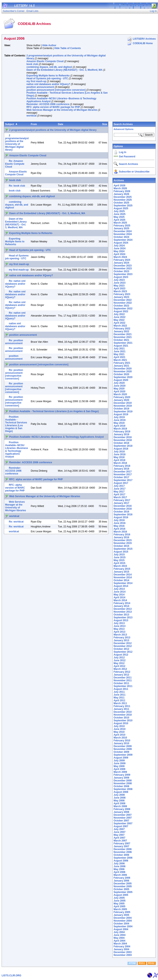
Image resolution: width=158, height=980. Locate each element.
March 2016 (120, 532)
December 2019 (123, 403)
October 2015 (121, 546)
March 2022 (120, 326)
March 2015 (120, 566)
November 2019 (123, 406)
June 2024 (120, 248)
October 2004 (121, 924)
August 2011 (121, 689)
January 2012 (121, 675)
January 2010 (121, 743)
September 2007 (123, 823)
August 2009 (121, 758)
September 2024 (123, 240)
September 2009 (123, 755)
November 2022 (123, 303)
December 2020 (123, 369)
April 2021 (119, 357)
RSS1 (142, 963)
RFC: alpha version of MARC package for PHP (53, 107)
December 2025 (123, 197)
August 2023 (121, 277)
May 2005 (119, 904)
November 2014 (123, 577)
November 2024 (123, 234)
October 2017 (121, 477)
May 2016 (119, 526)
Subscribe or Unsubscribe (134, 172)
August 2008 (121, 792)
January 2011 (121, 709)
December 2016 (123, 506)
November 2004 (123, 921)
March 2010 (120, 738)
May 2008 (119, 801)
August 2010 (121, 723)
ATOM (132, 963)
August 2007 (121, 826)
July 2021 (119, 349)
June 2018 (120, 454)
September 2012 (123, 652)
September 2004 (123, 926)
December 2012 (123, 643)
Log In (123, 152)
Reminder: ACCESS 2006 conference (48, 104)
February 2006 (122, 878)
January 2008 (121, 812)
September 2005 (123, 892)
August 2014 (121, 586)
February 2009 (122, 775)
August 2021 (121, 346)
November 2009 (123, 749)
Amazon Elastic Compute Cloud (45, 61)
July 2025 (119, 211)
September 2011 (123, 686)
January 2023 (121, 297)
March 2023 (120, 291)
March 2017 (120, 497)
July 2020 (119, 383)
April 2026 (119, 186)
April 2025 (119, 220)
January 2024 (121, 263)
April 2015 (119, 563)
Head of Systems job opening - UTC (47, 78)
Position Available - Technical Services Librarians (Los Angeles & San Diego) (54, 411)
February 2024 (122, 260)
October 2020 (121, 374)
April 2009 (119, 769)
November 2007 (123, 818)
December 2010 (123, 712)
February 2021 (122, 363)
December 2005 (123, 884)
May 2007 (119, 835)
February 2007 (122, 844)
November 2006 (123, 852)
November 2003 (123, 955)
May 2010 (119, 732)
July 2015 (119, 555)
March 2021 (120, 360)
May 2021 (119, 354)
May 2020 (119, 389)
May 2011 (119, 698)
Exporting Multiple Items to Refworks (48, 76)
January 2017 (121, 503)
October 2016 (121, 512)
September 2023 (123, 274)
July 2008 (119, 795)
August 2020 (121, 380)
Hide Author (49, 45)
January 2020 (121, 400)
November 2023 (123, 268)
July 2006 (119, 864)
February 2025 (122, 226)
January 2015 (121, 572)
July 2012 (119, 658)
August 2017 (121, 483)
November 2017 (123, 474)
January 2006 (121, 881)
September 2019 (123, 412)
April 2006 (119, 872)
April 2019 (119, 426)
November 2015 (123, 543)
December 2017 (123, 472)
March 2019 (120, 429)
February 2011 (122, 706)
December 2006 (123, 849)
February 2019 (122, 432)
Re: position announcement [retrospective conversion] (14, 374)
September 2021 (123, 343)
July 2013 (119, 623)
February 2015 (122, 569)
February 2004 (122, 946)
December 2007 (123, 815)
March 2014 (120, 600)
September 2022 (123, 309)
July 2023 (119, 280)
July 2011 (119, 692)
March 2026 (120, 188)
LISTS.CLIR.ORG (11, 976)
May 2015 (119, 560)
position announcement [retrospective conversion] (56, 90)
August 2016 (121, 517)
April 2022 (119, 323)
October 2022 (121, 306)
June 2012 (120, 660)
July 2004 (119, 932)
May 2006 (119, 869)
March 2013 (120, 635)
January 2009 (121, 778)
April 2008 (119, 803)
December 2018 (123, 437)
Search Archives (123, 124)
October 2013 (121, 615)
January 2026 (121, 194)
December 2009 (123, 746)
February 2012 (122, 672)
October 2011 (121, 683)
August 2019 (121, 414)
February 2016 (122, 535)
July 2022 (119, 314)
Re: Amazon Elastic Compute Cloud (15, 164)
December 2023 (123, 266)
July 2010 (119, 726)
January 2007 (121, 846)
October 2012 (121, 649)
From (34, 124)
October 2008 (121, 786)
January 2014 (121, 606)
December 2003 (123, 952)
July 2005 (119, 898)
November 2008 (123, 783)
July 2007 (119, 829)
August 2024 (121, 243)
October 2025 (121, 203)
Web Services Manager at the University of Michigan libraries (62, 110)
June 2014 (120, 592)
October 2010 (121, 718)
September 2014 (123, 583)
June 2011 (120, 695)
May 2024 (119, 251)
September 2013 (123, 618)
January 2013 (121, 640)
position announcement (40, 87)
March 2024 (120, 257)
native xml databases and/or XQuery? (48, 84)
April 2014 (119, 597)
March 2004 (120, 944)
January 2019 (121, 434)
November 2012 (123, 646)
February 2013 (122, 638)
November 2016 (123, 509)
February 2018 (122, 466)
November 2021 (123, 337)
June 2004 (120, 935)
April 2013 (119, 632)
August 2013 (121, 620)
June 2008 (120, 798)
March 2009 (120, 772)
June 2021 (120, 351)
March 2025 (120, 223)
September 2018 (123, 446)
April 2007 (119, 838)
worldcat (31, 116)
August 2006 (121, 861)
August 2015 (121, 552)
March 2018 (120, 463)
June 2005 (120, 901)
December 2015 (123, 540)
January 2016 (121, 537)
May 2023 (119, 286)
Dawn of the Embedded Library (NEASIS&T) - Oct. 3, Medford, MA (64, 70)
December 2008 (123, 781)
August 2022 (121, 311)
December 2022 (123, 300)
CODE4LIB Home (143, 43)
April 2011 (119, 700)
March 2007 (120, 841)
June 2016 (120, 523)
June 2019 (120, 420)
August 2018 (121, 449)
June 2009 (120, 763)
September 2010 (123, 720)
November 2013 (123, 612)
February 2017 (122, 500)
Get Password (127, 157)
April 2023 (119, 289)
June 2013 (120, 626)
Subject (10, 124)
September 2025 (123, 206)
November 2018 (123, 440)
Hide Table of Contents (68, 48)
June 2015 (120, 557)
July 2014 (119, 589)
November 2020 (123, 371)
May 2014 (119, 595)
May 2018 (119, 457)
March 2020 (120, 394)
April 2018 (119, 460)
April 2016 (119, 529)
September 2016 (123, 515)
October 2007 (121, 821)
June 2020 (120, 386)
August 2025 (121, 208)
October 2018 (121, 443)
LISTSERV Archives (144, 39)
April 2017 (119, 494)
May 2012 (119, 663)
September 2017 (123, 480)
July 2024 (119, 246)
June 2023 (120, 283)
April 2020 (119, 392)
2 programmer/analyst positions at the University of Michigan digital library (53, 130)
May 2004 (119, 938)
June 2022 (120, 317)
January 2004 (121, 949)
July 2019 (119, 417)
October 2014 (121, 580)
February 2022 (122, 329)
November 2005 (123, 886)
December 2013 (123, 609)
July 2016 (119, 520)
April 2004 (119, 941)
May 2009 (119, 766)
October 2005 (121, 889)
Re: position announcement (14, 342)
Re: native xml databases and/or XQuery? (15, 284)
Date (61, 124)
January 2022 (121, 331)
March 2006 (120, 875)
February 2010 (122, 741)
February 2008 (122, 809)
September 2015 (123, 549)
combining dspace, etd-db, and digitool (49, 67)
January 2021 (121, 366)
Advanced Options (124, 129)
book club (32, 64)
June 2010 (120, 729)
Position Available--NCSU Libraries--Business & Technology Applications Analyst (57, 437)
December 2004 (123, 918)
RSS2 (151, 963)
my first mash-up (36, 81)
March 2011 (120, 703)
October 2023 (121, 271)
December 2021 (123, 334)
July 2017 (119, 486)
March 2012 (120, 669)
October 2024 (121, 237)
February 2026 (122, 191)
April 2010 (119, 735)
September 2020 (123, 377)
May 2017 (119, 492)
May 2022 (119, 320)
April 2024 (119, 254)
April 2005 (119, 906)
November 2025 (123, 200)
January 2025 (121, 228)
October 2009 (121, 752)
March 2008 (120, 806)
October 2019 (121, 409)
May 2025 (119, 217)
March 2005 (120, 909)
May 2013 (119, 629)
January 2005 (121, 915)
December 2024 (123, 231)
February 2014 (122, 603)
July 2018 (119, 452)
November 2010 (123, 715)
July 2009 (119, 761)
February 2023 (122, 294)
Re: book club (17, 186)
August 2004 (121, 929)
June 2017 (120, 489)
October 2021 (121, 340)
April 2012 (119, 666)
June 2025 (120, 214)
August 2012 (121, 655)
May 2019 (119, 423)
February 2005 (122, 912)
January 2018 (121, 469)
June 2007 (120, 832)
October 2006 (121, 855)
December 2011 (123, 678)
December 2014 (123, 575)
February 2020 (122, 397)
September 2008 (123, 789)
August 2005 (121, 895)
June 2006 (120, 866)
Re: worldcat (16, 522)
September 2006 (123, 858)
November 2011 (123, 680)
